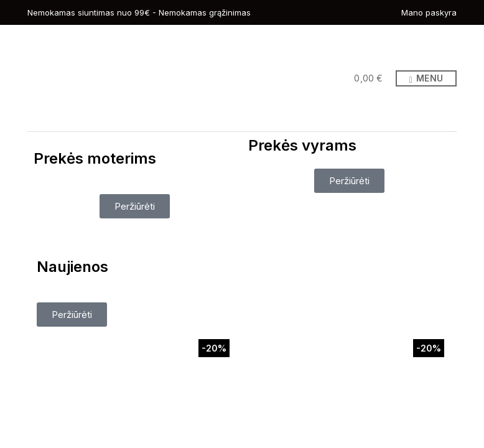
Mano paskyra (429, 12)
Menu (426, 79)
